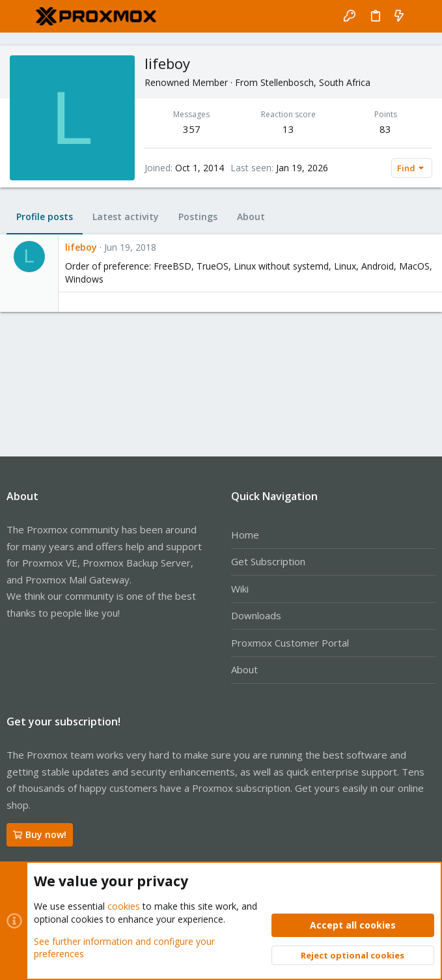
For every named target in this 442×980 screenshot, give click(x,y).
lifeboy (81, 247)
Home (245, 535)
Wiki (240, 589)
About (244, 669)
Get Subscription (268, 561)
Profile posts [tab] (45, 217)
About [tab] (251, 217)
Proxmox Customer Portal (290, 643)
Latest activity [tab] (126, 217)
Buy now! (40, 834)
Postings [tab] (198, 217)
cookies (124, 907)
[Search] (423, 16)
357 (192, 129)
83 (385, 129)
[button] (20, 16)
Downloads (256, 615)
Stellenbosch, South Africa (315, 82)
